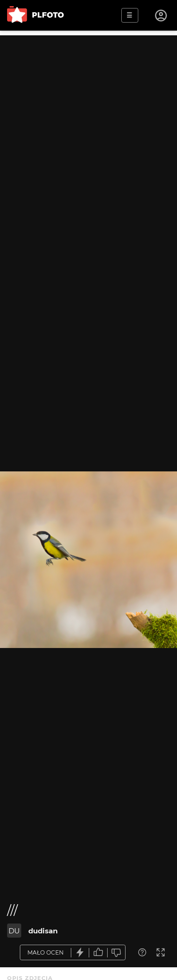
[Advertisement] (88, 124)
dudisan (43, 931)
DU (14, 931)
